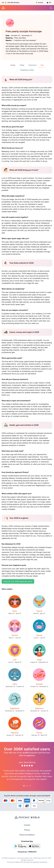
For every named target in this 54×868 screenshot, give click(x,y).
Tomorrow (32, 65)
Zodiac (13, 65)
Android (39, 3)
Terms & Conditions (27, 835)
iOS (49, 2)
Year (42, 65)
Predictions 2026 (27, 70)
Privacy (27, 830)
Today (22, 65)
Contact (27, 825)
